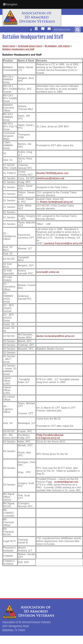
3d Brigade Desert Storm (30, 46)
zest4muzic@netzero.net (50, 178)
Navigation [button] (10, 4)
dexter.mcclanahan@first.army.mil (55, 336)
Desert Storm (9, 46)
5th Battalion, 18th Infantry (57, 46)
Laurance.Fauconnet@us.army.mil (63, 243)
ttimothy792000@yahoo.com (52, 173)
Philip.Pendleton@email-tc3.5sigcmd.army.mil (50, 436)
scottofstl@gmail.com (66, 482)
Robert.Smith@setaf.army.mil (56, 202)
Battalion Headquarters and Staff (18, 49)
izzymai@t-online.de (48, 272)
